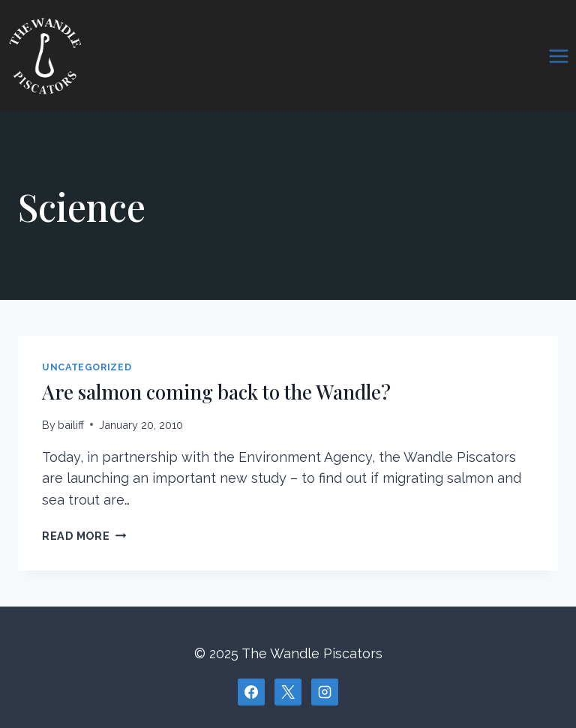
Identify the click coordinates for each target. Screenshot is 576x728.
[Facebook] (251, 692)
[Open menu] (558, 56)
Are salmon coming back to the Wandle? (216, 392)
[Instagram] (325, 692)
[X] (288, 692)
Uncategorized (87, 367)
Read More (84, 536)
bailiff (71, 425)
